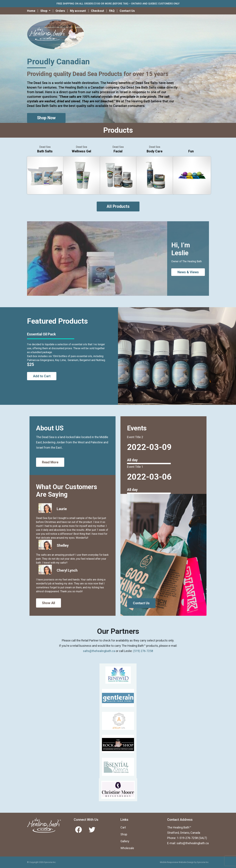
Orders (60, 11)
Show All (49, 603)
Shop (124, 834)
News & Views (188, 272)
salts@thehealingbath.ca (99, 651)
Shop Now (46, 118)
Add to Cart (42, 376)
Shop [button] (44, 11)
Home (31, 11)
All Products (118, 206)
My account (78, 11)
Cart (123, 827)
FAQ (112, 11)
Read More (50, 462)
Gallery (125, 841)
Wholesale (127, 848)
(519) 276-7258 (143, 651)
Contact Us (127, 11)
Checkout (98, 11)
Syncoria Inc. (203, 862)
